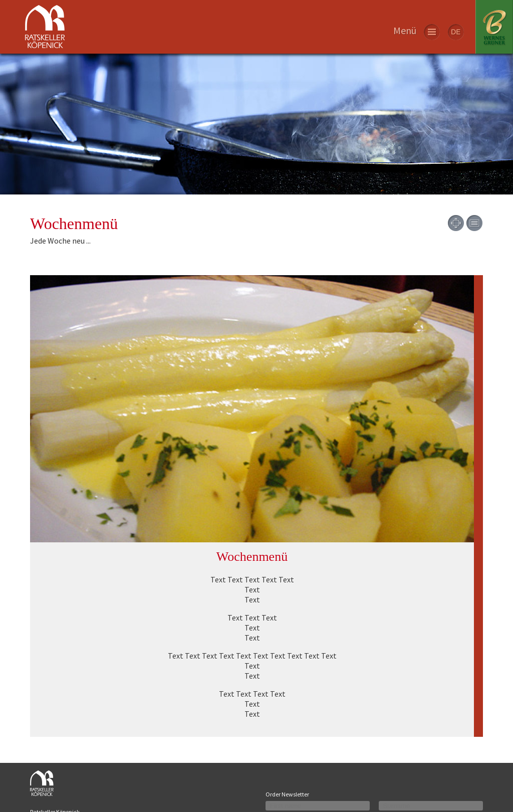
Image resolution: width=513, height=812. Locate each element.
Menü (405, 30)
